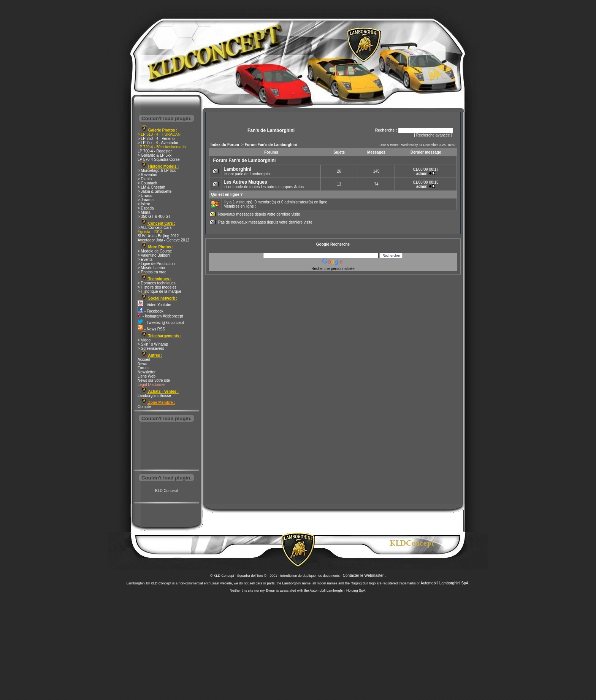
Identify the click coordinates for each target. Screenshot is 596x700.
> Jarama (146, 200)
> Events (145, 260)
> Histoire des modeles (157, 287)
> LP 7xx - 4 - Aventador (158, 143)
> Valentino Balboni (154, 255)
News (142, 364)
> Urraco (145, 196)
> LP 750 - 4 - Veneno (156, 139)
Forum (143, 368)
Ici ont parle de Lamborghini (247, 171)
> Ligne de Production (156, 264)
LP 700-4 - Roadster (155, 151)
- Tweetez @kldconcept (161, 323)
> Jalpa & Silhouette (155, 191)
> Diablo (145, 179)
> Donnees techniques (157, 283)
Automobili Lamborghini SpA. (445, 583)
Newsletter (147, 372)
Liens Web (147, 376)
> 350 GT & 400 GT (154, 217)
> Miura (144, 212)
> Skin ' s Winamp (153, 344)
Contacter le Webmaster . (364, 575)
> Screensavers (151, 348)
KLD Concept (166, 491)
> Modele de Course (155, 251)
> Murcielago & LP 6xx (157, 171)
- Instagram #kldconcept (160, 316)
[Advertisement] (166, 446)
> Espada (146, 208)
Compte (144, 407)
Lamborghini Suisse (154, 396)
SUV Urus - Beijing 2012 (158, 236)
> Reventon (147, 175)
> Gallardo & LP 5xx (155, 155)
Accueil (144, 360)
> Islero (144, 204)
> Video (144, 340)
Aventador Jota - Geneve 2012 (163, 240)
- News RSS (151, 329)
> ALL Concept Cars (155, 228)
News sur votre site (154, 380)
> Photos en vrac (152, 272)
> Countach (147, 183)
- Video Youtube (154, 305)
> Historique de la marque (159, 291)
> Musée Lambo (151, 268)
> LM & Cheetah (151, 187)
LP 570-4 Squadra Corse (159, 160)
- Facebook (151, 311)
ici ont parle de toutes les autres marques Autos (264, 184)
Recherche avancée (433, 135)
